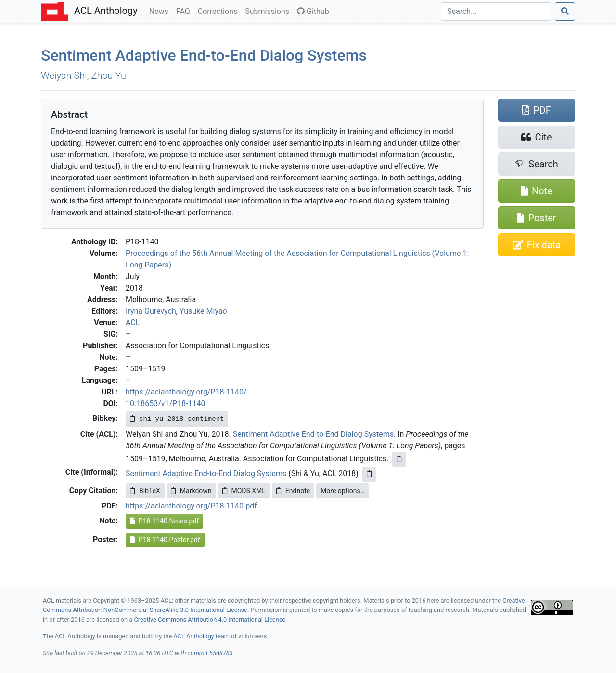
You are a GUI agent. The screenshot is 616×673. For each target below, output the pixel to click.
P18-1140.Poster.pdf (165, 540)
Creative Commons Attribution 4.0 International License (210, 619)
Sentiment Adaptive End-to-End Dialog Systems (204, 55)
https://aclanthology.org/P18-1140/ (186, 392)
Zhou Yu (109, 76)
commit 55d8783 (210, 653)
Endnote (293, 491)
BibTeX (145, 491)
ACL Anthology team (201, 636)
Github (313, 11)
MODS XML (244, 491)
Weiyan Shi (64, 76)
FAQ (185, 11)
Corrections (219, 11)
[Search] (496, 12)
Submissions (269, 11)
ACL (133, 323)
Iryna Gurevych (151, 311)
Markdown (191, 491)
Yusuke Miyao (203, 311)
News (161, 11)
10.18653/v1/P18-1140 (166, 403)
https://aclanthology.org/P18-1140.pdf (191, 506)
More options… (343, 491)
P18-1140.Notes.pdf (164, 521)
